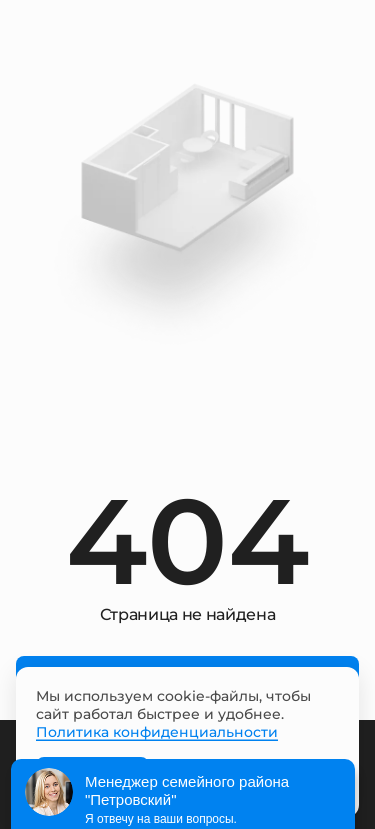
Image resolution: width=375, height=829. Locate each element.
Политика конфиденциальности (157, 731)
